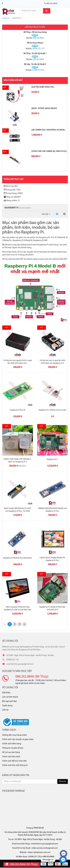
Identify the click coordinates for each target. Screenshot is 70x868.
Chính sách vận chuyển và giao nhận (18, 739)
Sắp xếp (46, 214)
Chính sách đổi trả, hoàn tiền (14, 761)
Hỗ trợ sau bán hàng (11, 752)
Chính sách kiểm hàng (12, 744)
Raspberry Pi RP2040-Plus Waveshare (18, 558)
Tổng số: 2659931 (12, 197)
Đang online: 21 (12, 201)
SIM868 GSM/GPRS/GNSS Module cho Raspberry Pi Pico (52, 510)
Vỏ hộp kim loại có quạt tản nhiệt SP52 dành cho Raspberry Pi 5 (52, 362)
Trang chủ (6, 18)
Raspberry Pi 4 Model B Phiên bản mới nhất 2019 (52, 608)
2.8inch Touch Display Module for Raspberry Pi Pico (52, 559)
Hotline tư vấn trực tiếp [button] (17, 671)
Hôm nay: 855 (11, 186)
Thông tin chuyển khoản (13, 748)
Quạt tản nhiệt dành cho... (43, 87)
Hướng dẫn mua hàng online (15, 735)
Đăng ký (63, 781)
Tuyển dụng (7, 706)
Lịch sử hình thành (10, 697)
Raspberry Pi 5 (52, 459)
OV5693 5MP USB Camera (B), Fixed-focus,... (50, 151)
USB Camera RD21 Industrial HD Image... (49, 130)
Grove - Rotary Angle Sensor (44, 108)
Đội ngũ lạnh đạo (10, 701)
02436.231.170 (38, 49)
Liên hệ (5, 710)
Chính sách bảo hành (11, 757)
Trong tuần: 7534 (12, 190)
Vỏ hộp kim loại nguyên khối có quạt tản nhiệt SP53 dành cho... (18, 362)
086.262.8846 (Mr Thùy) (32, 677)
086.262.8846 (38, 38)
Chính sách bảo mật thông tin (15, 765)
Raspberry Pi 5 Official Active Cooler (52, 410)
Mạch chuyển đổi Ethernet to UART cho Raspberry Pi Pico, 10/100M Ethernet (18, 511)
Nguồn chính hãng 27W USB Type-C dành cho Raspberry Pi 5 (18, 460)
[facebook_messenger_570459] (64, 854)
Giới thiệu (6, 693)
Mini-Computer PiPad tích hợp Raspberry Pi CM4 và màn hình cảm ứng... (18, 610)
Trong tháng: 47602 (13, 193)
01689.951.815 (38, 70)
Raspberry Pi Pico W (18, 410)
